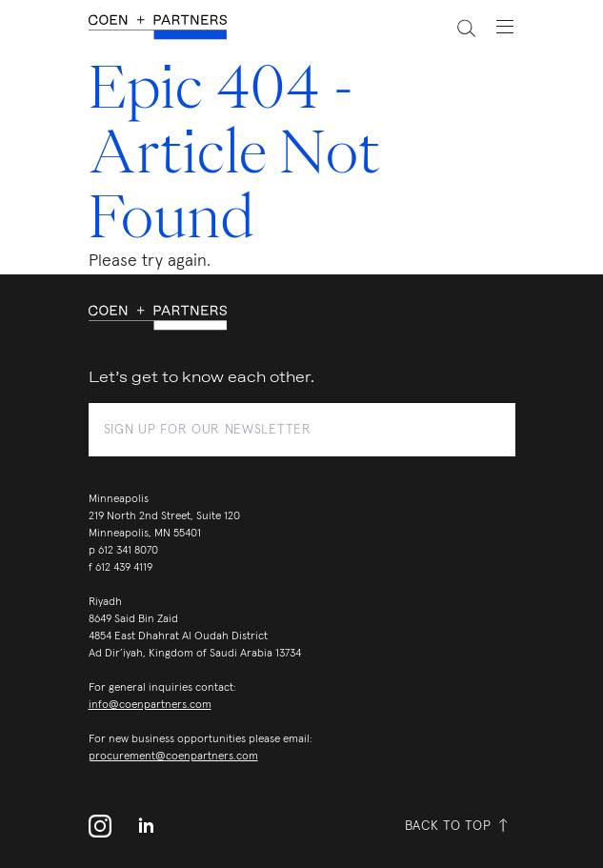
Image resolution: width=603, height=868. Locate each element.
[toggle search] (455, 27)
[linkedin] (146, 826)
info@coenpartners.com (150, 705)
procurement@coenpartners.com (173, 757)
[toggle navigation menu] (495, 27)
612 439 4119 (124, 568)
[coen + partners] (165, 27)
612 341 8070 (128, 551)
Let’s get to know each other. (201, 378)
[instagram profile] (106, 826)
